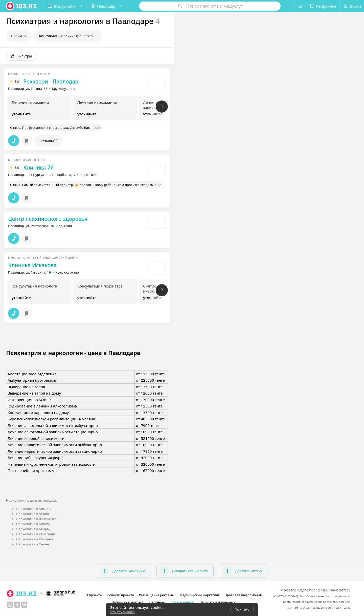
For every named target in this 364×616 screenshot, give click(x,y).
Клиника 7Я (38, 168)
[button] (65, 6)
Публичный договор (128, 602)
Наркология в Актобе (33, 524)
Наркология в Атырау (33, 529)
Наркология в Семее (33, 544)
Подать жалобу (182, 602)
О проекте (94, 595)
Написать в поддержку (218, 602)
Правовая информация (243, 595)
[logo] (22, 6)
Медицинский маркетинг (199, 595)
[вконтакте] (24, 605)
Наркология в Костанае (35, 539)
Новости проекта (120, 595)
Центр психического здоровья (48, 219)
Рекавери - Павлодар (51, 81)
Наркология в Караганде (36, 534)
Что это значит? (123, 612)
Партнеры (157, 602)
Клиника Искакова (32, 265)
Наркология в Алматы (34, 509)
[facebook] (17, 605)
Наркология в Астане (33, 514)
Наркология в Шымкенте (36, 519)
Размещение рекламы (157, 595)
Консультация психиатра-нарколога (70, 36)
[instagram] (10, 605)
